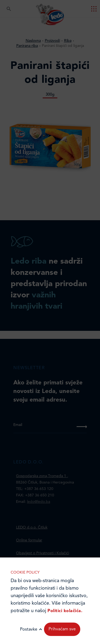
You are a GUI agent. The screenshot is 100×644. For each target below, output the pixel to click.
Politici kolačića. (65, 611)
